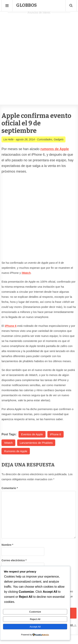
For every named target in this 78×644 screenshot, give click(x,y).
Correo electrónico (14, 560)
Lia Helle (8, 139)
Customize (35, 612)
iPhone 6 (56, 434)
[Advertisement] (39, 54)
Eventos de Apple (32, 434)
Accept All (35, 627)
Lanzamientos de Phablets (36, 443)
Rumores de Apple (16, 451)
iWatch (8, 443)
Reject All (35, 619)
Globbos (26, 5)
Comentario (10, 488)
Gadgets (59, 139)
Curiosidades (45, 139)
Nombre (7, 545)
